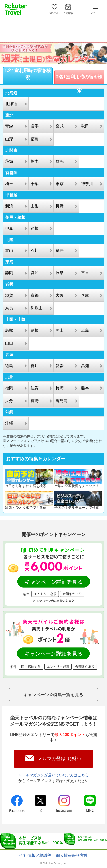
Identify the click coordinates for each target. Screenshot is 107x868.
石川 (35, 250)
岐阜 (60, 273)
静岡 (9, 273)
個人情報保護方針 (72, 855)
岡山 (60, 330)
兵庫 (85, 295)
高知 (85, 366)
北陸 (9, 240)
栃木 (35, 161)
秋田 (85, 126)
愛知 (35, 273)
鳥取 (9, 330)
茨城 (9, 161)
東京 (60, 184)
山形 (9, 139)
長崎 (60, 388)
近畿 (9, 284)
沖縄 (9, 412)
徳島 (9, 366)
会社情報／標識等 (35, 855)
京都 (35, 295)
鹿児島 (62, 401)
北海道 (11, 93)
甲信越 (11, 195)
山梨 (35, 206)
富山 (9, 250)
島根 (35, 330)
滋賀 (9, 295)
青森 (9, 126)
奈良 (9, 308)
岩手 (35, 126)
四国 (9, 355)
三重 (85, 273)
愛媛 (60, 366)
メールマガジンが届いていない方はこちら (53, 775)
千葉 (35, 184)
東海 (9, 262)
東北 (9, 115)
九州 (9, 377)
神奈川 (87, 184)
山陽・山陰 (15, 319)
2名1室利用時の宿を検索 (79, 79)
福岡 (9, 388)
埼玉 (9, 184)
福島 (35, 139)
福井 (60, 250)
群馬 (60, 161)
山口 (9, 343)
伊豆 (9, 228)
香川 (35, 366)
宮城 (60, 126)
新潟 (9, 206)
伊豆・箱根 (15, 217)
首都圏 (11, 173)
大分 (9, 401)
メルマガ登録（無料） (61, 758)
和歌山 (37, 308)
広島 (85, 330)
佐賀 (35, 388)
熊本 (85, 388)
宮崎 (35, 401)
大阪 (60, 295)
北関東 (11, 150)
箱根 (35, 228)
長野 (60, 206)
